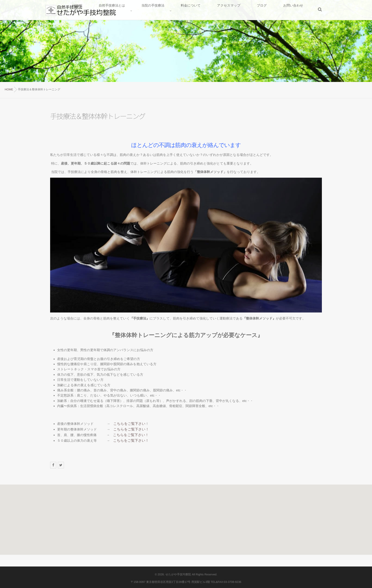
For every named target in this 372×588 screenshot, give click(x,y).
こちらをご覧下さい (128, 424)
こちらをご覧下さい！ (130, 429)
